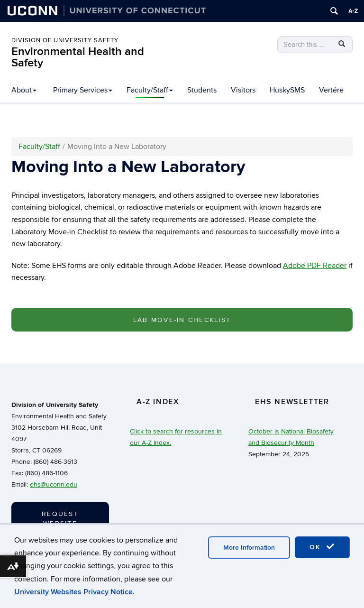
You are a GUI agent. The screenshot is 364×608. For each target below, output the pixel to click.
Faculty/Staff (150, 90)
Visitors (243, 90)
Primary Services (83, 90)
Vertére (331, 90)
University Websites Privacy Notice (73, 592)
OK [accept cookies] (322, 547)
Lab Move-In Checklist (182, 320)
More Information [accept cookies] (249, 548)
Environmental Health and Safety (78, 57)
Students (202, 90)
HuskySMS (287, 90)
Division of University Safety (65, 40)
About (24, 90)
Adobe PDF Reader (315, 266)
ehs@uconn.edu (54, 484)
